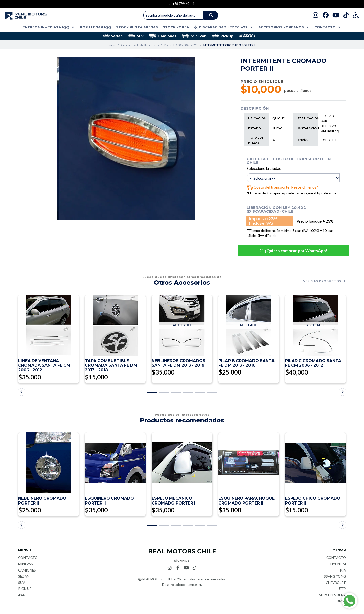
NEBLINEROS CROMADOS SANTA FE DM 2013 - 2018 (179, 363)
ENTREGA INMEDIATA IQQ (49, 27)
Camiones (163, 36)
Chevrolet (336, 584)
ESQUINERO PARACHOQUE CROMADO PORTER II (247, 501)
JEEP (342, 590)
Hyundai (338, 565)
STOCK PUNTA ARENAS (137, 27)
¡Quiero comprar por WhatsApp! (293, 250)
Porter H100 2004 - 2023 (181, 45)
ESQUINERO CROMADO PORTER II (110, 501)
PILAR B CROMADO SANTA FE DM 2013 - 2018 (247, 363)
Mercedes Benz (332, 596)
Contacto (328, 27)
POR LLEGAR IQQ (96, 27)
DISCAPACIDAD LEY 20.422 (224, 27)
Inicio (112, 45)
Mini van (26, 565)
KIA (343, 571)
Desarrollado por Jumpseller (182, 586)
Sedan (113, 36)
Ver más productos (324, 281)
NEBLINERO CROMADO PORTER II (42, 501)
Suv (136, 36)
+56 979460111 (183, 4)
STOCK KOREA (176, 27)
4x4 (21, 596)
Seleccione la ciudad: (265, 168)
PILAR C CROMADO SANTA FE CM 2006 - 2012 (314, 363)
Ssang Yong (335, 577)
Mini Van (194, 36)
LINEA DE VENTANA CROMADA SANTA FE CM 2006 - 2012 (45, 366)
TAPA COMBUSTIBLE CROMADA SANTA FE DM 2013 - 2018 (111, 366)
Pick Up (25, 590)
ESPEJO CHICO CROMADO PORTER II (313, 501)
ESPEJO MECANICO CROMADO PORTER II (174, 501)
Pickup (223, 36)
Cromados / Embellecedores (140, 45)
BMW (341, 602)
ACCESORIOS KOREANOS (284, 27)
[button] (152, 393)
